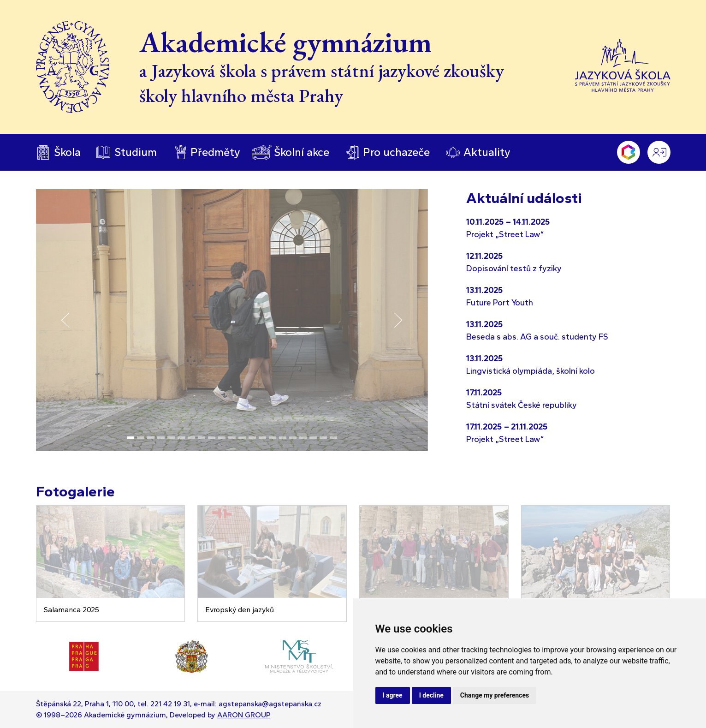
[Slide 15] (273, 438)
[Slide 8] (202, 438)
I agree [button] (393, 695)
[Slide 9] (212, 438)
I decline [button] (431, 695)
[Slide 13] (252, 438)
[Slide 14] (262, 438)
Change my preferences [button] (495, 695)
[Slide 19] (313, 438)
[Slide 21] (333, 438)
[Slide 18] (303, 438)
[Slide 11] (232, 438)
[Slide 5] (171, 438)
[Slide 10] (222, 438)
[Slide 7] (191, 438)
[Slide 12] (242, 438)
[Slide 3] (151, 438)
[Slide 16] (283, 438)
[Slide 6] (181, 438)
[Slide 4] (161, 438)
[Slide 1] (131, 438)
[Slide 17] (293, 438)
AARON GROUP (244, 715)
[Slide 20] (323, 438)
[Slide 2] (141, 438)
